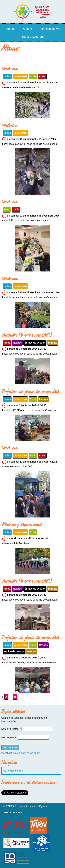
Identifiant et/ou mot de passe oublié (21, 753)
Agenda (10, 29)
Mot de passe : (9, 737)
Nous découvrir (51, 29)
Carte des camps (13, 771)
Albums (28, 29)
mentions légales (38, 806)
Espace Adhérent (33, 37)
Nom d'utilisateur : (11, 729)
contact (23, 806)
